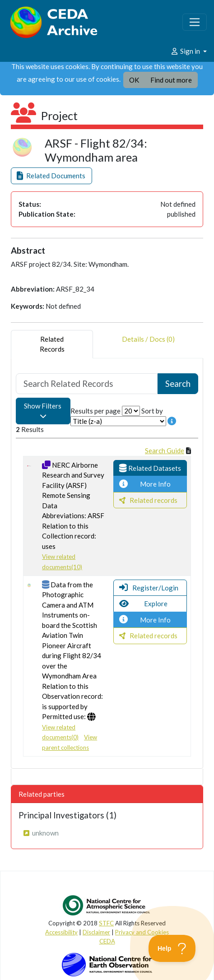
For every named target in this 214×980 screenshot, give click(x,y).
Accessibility (61, 932)
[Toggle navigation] (195, 22)
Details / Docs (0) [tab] (148, 344)
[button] (51, 176)
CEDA (107, 941)
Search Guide (165, 451)
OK (134, 80)
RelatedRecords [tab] (52, 344)
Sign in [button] (186, 51)
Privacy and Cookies (142, 932)
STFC (106, 923)
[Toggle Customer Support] (172, 948)
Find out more (171, 80)
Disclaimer (96, 932)
